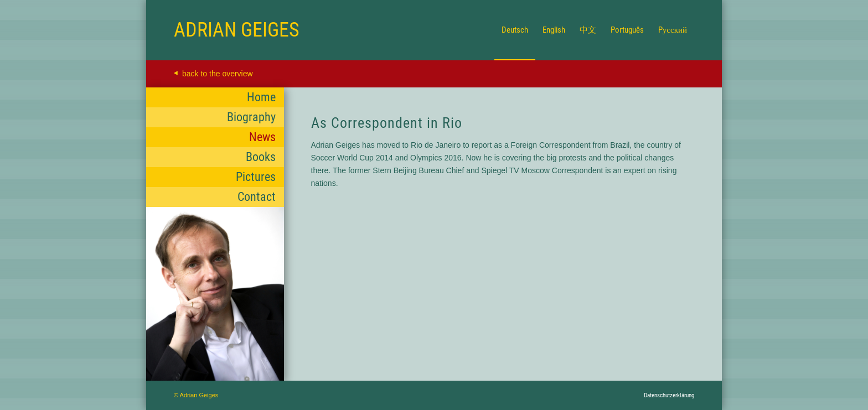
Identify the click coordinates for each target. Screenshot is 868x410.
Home (261, 97)
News (262, 137)
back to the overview (218, 74)
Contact (257, 197)
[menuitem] (515, 30)
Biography (251, 117)
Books (261, 157)
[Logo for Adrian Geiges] (237, 30)
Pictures (256, 177)
